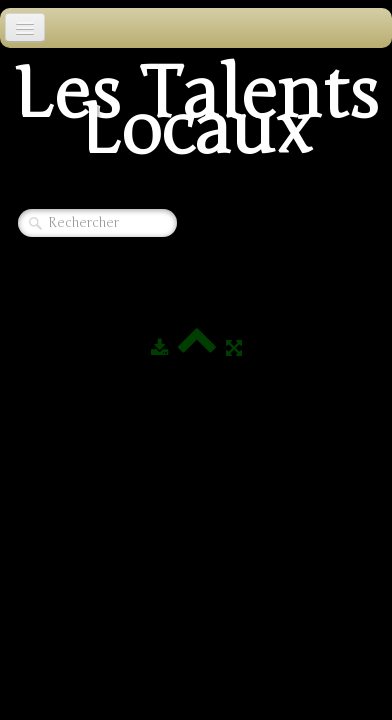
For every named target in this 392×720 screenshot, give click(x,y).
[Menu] (25, 27)
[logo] (196, 118)
